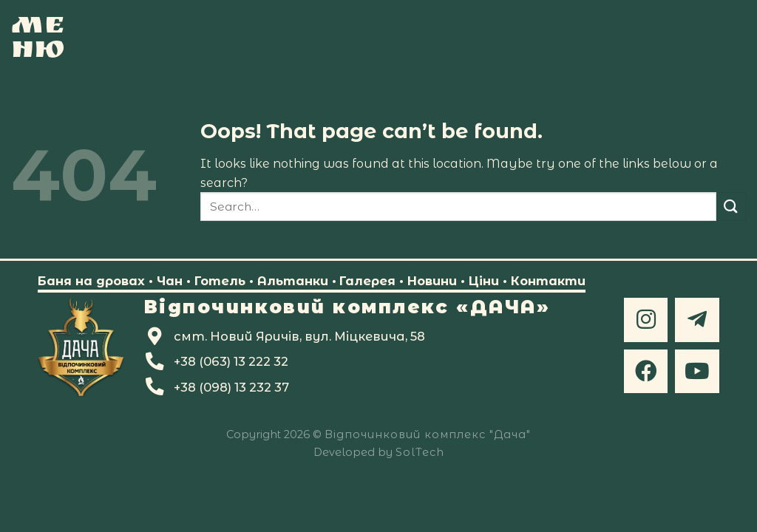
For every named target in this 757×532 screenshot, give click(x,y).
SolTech (420, 452)
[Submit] (731, 207)
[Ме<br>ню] (39, 37)
